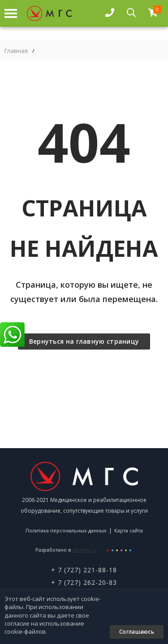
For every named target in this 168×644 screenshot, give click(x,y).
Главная (16, 51)
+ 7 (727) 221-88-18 (84, 570)
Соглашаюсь (137, 632)
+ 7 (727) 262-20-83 (84, 582)
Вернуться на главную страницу (84, 341)
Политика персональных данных (66, 530)
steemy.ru (84, 550)
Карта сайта (129, 530)
